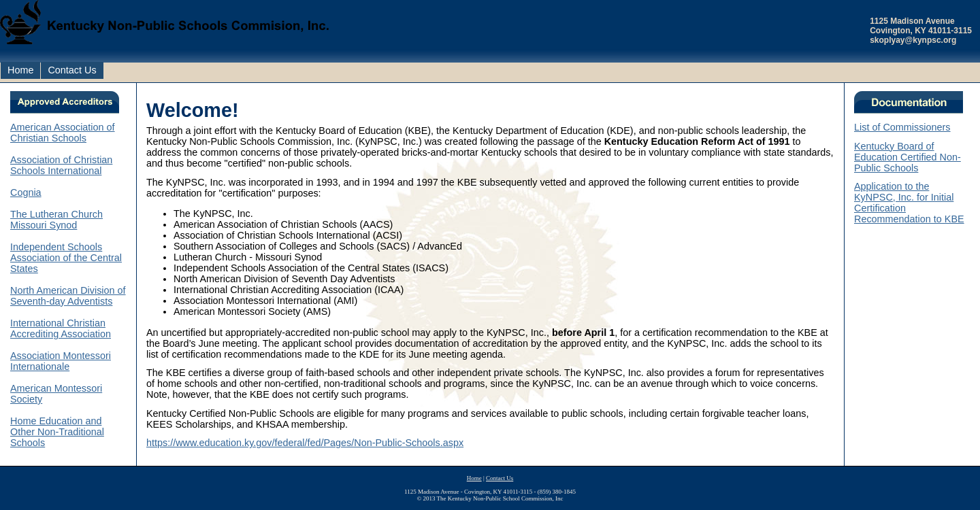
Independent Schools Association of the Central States (66, 258)
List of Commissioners (902, 127)
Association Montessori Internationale (61, 361)
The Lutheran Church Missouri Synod (56, 220)
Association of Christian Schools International (61, 165)
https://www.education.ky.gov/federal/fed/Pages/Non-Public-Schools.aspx (305, 443)
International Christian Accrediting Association (61, 328)
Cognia (26, 192)
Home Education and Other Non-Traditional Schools (57, 432)
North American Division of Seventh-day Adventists (68, 296)
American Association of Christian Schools (63, 133)
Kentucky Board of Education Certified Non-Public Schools (908, 157)
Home (20, 70)
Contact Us (72, 70)
